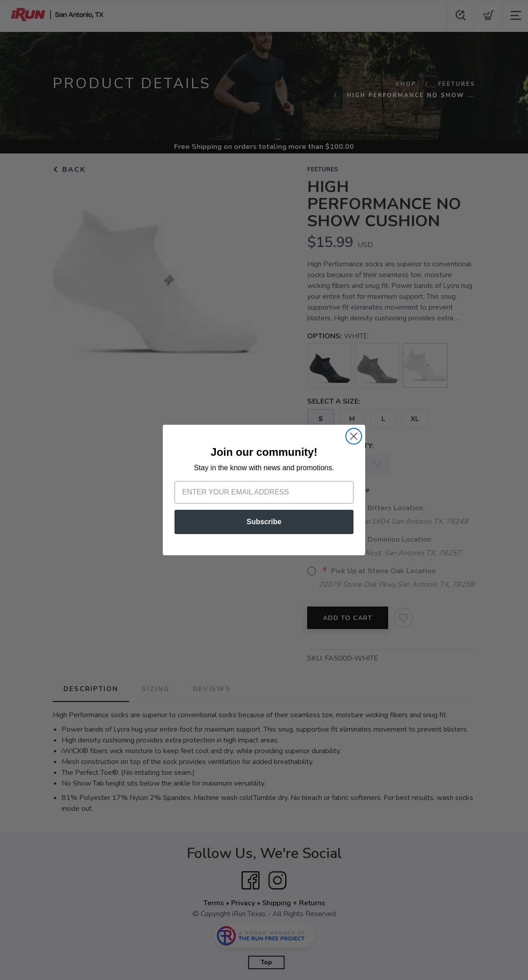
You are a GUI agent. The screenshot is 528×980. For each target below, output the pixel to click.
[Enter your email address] (264, 492)
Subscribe (264, 522)
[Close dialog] (354, 436)
